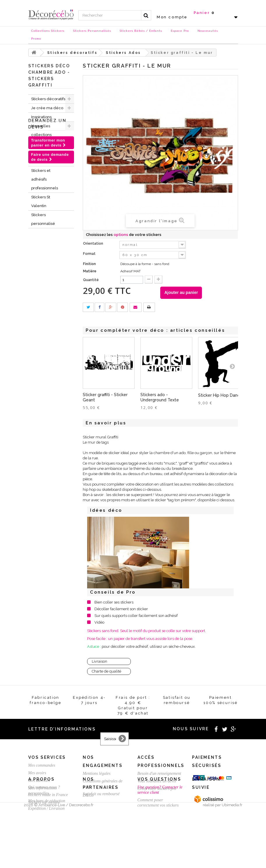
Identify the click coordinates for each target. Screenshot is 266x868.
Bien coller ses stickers (114, 602)
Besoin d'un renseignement (159, 773)
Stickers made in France (48, 836)
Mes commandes (42, 765)
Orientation (94, 244)
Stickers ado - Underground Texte (160, 397)
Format (90, 254)
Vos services (47, 757)
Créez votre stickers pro (157, 789)
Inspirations (41, 117)
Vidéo (99, 622)
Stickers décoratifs (48, 99)
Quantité (91, 280)
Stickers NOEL (44, 144)
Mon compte (172, 17)
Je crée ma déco (47, 108)
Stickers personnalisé (43, 219)
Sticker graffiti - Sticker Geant (105, 397)
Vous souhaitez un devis (157, 781)
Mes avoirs (37, 773)
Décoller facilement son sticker (121, 609)
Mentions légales (97, 773)
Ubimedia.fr (232, 863)
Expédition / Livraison (46, 808)
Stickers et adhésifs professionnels (45, 179)
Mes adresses (39, 780)
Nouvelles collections (41, 130)
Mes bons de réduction (47, 801)
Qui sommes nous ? (44, 828)
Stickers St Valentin (41, 201)
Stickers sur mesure (44, 843)
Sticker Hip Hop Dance (220, 395)
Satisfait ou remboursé (101, 794)
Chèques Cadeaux (40, 157)
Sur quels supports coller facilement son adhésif (136, 616)
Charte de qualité (106, 671)
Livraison (99, 661)
